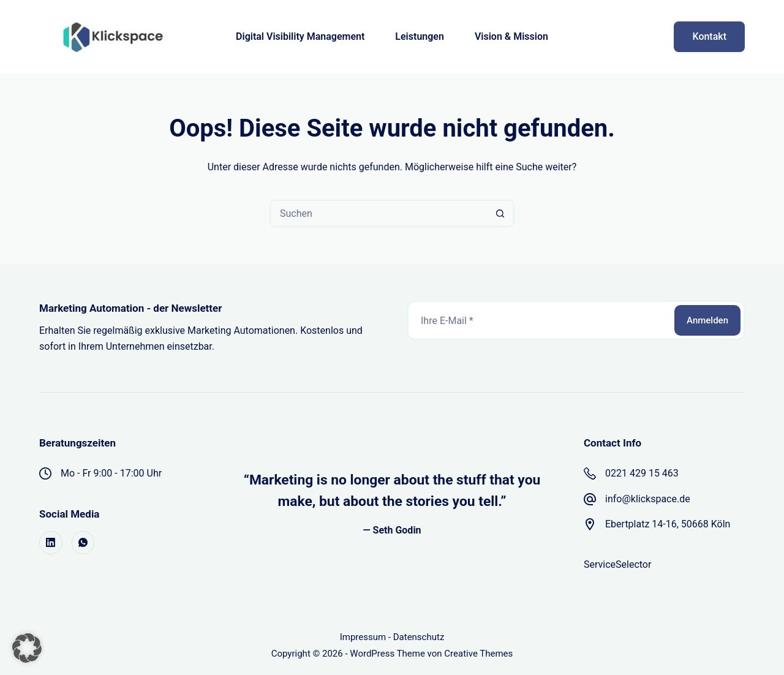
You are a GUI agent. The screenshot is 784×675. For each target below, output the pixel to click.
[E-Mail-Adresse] (540, 320)
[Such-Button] (501, 213)
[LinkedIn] (51, 543)
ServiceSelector (617, 564)
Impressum (363, 637)
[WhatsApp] (83, 543)
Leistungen (420, 36)
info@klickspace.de (648, 499)
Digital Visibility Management (300, 36)
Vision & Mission (511, 36)
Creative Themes (478, 654)
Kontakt (709, 36)
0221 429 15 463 (642, 473)
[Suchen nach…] (378, 213)
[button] (27, 648)
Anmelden (707, 320)
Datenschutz (419, 637)
